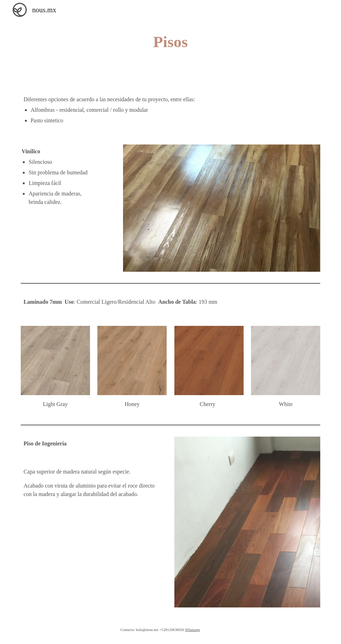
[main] (171, 42)
